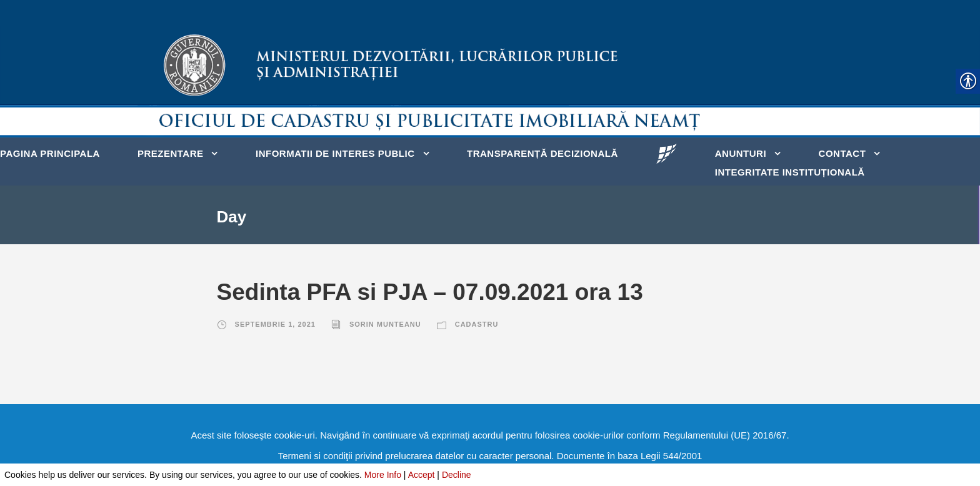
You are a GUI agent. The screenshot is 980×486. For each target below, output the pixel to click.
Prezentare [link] (171, 153)
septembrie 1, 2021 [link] (275, 324)
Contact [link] (842, 153)
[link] (667, 153)
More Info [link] (383, 475)
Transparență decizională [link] (542, 153)
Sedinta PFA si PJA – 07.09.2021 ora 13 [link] (430, 292)
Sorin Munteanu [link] (385, 324)
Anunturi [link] (741, 153)
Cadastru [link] (477, 324)
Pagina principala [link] (50, 153)
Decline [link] (457, 475)
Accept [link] (422, 475)
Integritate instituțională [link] (790, 172)
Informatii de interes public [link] (335, 153)
